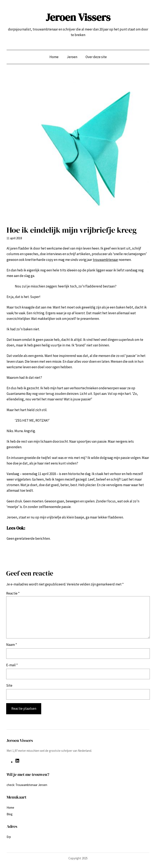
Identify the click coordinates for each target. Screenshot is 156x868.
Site (9, 685)
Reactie (13, 593)
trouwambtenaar (105, 260)
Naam (12, 645)
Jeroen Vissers (78, 17)
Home (54, 57)
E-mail (12, 665)
